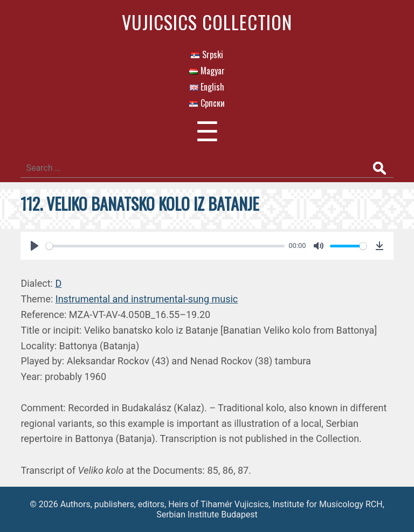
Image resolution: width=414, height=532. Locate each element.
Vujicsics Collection (207, 22)
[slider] (165, 246)
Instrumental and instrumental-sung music (147, 299)
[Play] (34, 246)
